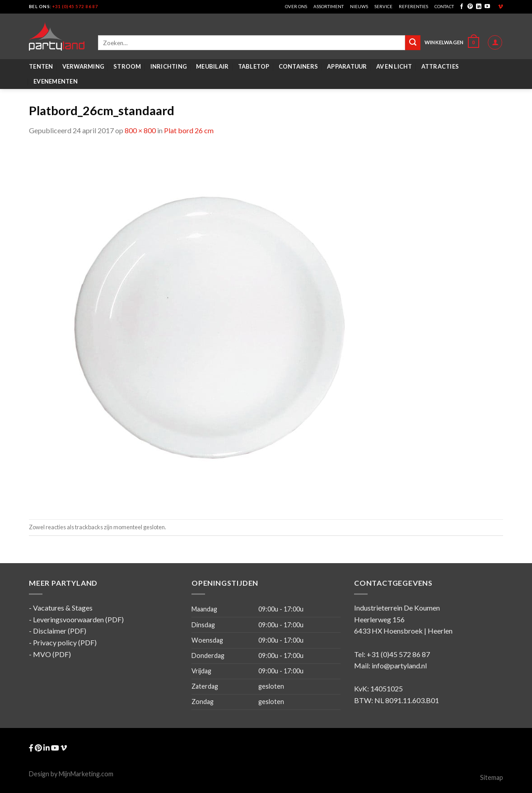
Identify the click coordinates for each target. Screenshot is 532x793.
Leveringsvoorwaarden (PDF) (78, 619)
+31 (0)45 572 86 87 (75, 7)
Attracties (440, 66)
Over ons (296, 7)
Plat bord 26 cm (189, 130)
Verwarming (84, 66)
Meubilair (212, 66)
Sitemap (492, 777)
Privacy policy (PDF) (65, 642)
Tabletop (254, 66)
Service (383, 7)
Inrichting (169, 66)
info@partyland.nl (399, 665)
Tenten (41, 66)
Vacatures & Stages (63, 608)
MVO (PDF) (52, 654)
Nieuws (359, 7)
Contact (444, 7)
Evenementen (56, 81)
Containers (299, 66)
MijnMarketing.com (86, 774)
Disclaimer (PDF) (60, 631)
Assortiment (329, 7)
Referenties (413, 7)
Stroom (127, 66)
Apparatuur (347, 66)
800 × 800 (140, 130)
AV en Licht (394, 66)
